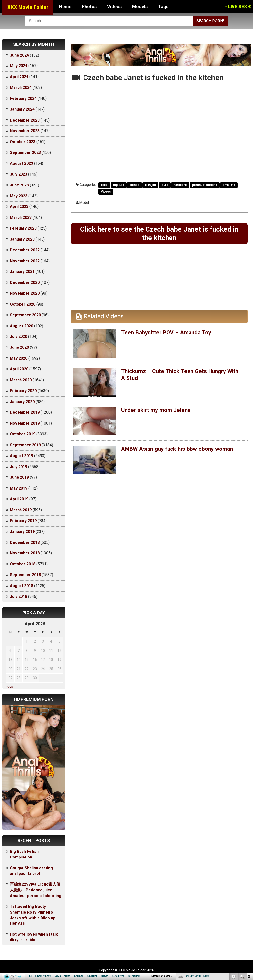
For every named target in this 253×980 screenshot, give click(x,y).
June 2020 (19, 347)
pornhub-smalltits (205, 185)
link (249, 903)
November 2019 (25, 423)
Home (65, 7)
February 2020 (23, 391)
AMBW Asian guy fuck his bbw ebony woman (181, 450)
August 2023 (21, 163)
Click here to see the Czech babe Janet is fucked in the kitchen (159, 234)
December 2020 (25, 282)
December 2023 (25, 120)
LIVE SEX (238, 7)
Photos (89, 7)
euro (165, 185)
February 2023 (23, 228)
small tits (229, 185)
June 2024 (19, 55)
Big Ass (119, 185)
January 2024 (22, 109)
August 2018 (21, 586)
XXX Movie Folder (28, 7)
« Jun (10, 687)
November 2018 (25, 553)
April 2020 (19, 369)
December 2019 (25, 412)
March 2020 (21, 380)
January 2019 (22, 532)
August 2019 (21, 456)
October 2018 (23, 564)
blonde (134, 185)
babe (104, 185)
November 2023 (25, 131)
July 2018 (19, 597)
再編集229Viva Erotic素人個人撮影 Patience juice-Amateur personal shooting (36, 890)
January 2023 (22, 239)
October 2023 (23, 142)
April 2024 (19, 77)
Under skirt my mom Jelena (158, 411)
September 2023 (25, 153)
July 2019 (19, 467)
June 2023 (19, 185)
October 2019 (23, 434)
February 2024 (23, 98)
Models (140, 7)
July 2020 (19, 337)
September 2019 (25, 445)
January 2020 (22, 402)
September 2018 (25, 575)
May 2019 (19, 488)
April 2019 (19, 499)
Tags (163, 7)
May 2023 (19, 196)
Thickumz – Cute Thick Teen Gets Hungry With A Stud (177, 376)
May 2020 (19, 358)
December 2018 (25, 542)
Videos (114, 7)
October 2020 (23, 304)
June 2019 (19, 477)
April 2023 (19, 207)
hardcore (180, 185)
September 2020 (25, 315)
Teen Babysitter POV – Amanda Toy (169, 334)
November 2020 (25, 293)
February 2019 (23, 521)
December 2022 (25, 250)
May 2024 (19, 66)
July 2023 (19, 174)
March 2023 (21, 217)
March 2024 (21, 88)
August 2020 (21, 326)
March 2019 (21, 510)
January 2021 (22, 272)
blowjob (150, 185)
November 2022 (25, 261)
